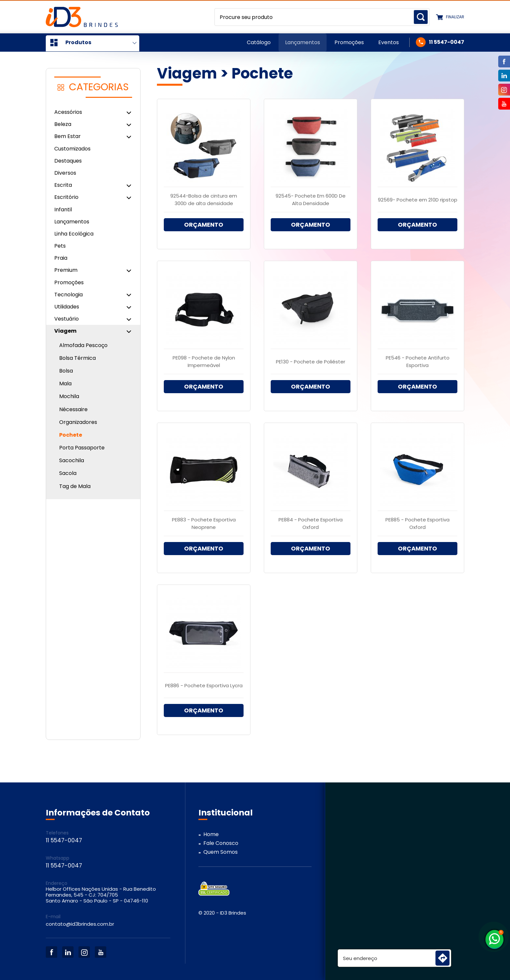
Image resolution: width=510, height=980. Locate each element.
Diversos (65, 173)
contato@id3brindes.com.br (80, 924)
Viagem (187, 73)
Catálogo (259, 42)
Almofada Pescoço (83, 345)
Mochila (69, 396)
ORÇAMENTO (204, 225)
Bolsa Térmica (77, 358)
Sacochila (72, 460)
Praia (61, 258)
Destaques (68, 161)
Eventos (389, 42)
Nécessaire (73, 409)
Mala (65, 384)
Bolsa (66, 371)
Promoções (349, 42)
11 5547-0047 (447, 42)
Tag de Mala (75, 486)
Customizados (72, 149)
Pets (60, 246)
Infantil (63, 210)
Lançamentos (303, 42)
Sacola (68, 473)
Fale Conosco (221, 843)
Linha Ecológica (74, 234)
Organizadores (78, 422)
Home (211, 834)
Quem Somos (221, 852)
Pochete (71, 435)
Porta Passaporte (82, 448)
